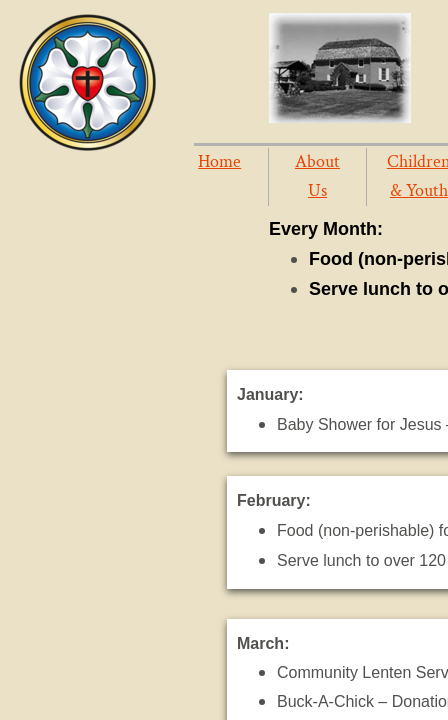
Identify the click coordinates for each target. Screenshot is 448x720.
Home (219, 161)
